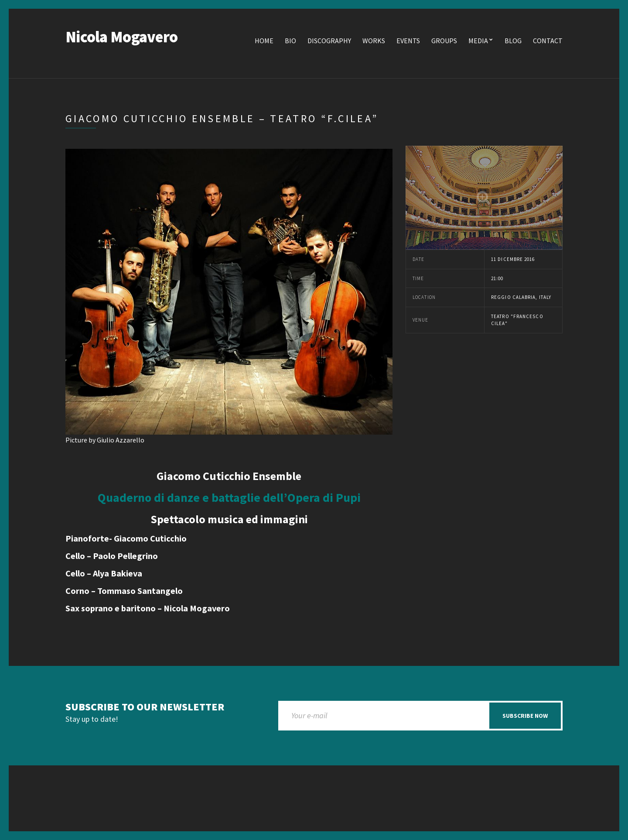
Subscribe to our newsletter (145, 707)
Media (478, 41)
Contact (548, 41)
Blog (513, 41)
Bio (290, 41)
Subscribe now (525, 716)
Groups (444, 41)
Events (408, 41)
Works (374, 41)
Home (264, 41)
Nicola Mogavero (121, 37)
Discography (329, 41)
